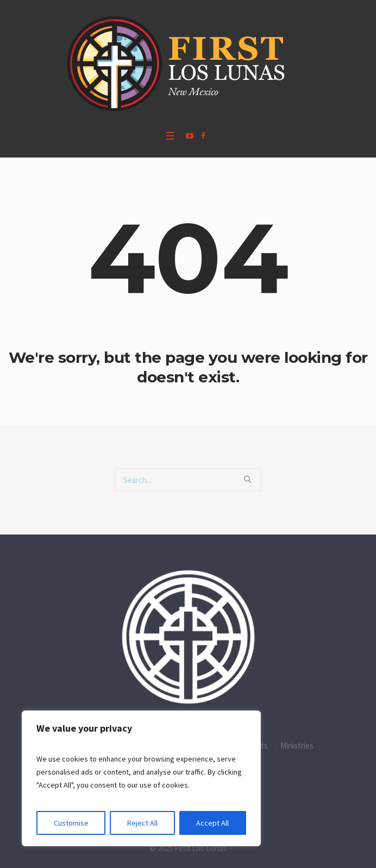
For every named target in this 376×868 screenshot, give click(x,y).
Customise (71, 823)
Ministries (297, 746)
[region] (141, 778)
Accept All (212, 823)
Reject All (142, 823)
